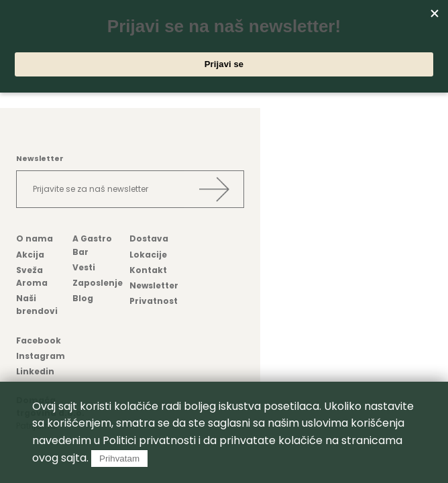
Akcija (30, 255)
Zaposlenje (98, 283)
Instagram (41, 356)
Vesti (84, 267)
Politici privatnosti (149, 440)
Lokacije (148, 255)
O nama (35, 238)
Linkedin (35, 371)
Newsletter (154, 285)
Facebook (39, 340)
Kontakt (148, 270)
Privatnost (154, 301)
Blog (83, 298)
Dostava (149, 238)
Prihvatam (119, 459)
